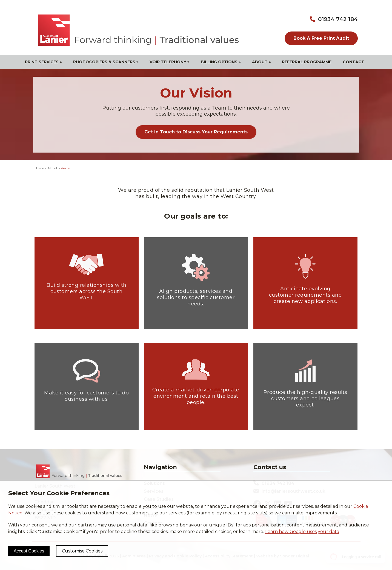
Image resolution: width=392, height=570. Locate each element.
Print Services (43, 62)
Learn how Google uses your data (302, 532)
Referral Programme (307, 62)
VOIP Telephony (170, 62)
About (261, 62)
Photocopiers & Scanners (106, 62)
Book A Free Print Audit (321, 38)
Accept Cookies (29, 551)
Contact (354, 62)
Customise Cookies (82, 551)
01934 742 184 (338, 19)
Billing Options (221, 62)
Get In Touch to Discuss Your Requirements (196, 132)
